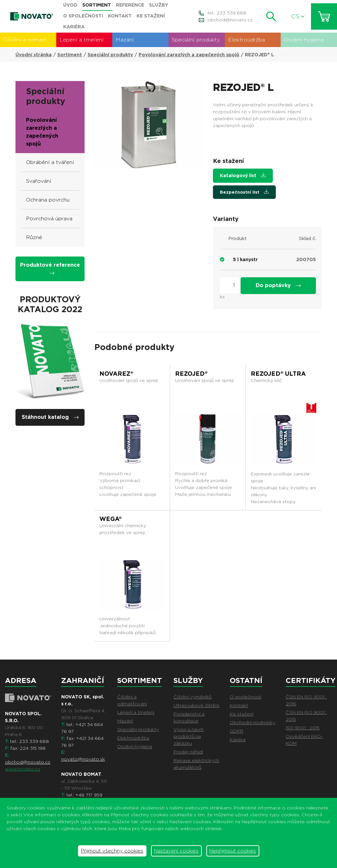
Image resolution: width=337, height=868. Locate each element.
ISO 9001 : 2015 (303, 728)
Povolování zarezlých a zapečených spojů (189, 55)
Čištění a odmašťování (30, 40)
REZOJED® (191, 374)
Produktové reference (50, 268)
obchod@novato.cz (230, 20)
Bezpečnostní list (244, 192)
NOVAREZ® (116, 374)
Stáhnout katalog (50, 417)
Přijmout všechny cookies (112, 851)
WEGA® (111, 519)
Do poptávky (278, 285)
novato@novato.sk (83, 759)
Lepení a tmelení (82, 40)
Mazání (125, 40)
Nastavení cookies (176, 851)
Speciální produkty (196, 40)
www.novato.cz (23, 769)
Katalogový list (243, 175)
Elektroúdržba (246, 40)
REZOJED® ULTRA (278, 374)
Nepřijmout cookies (233, 851)
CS (298, 16)
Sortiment (70, 55)
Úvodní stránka (34, 55)
